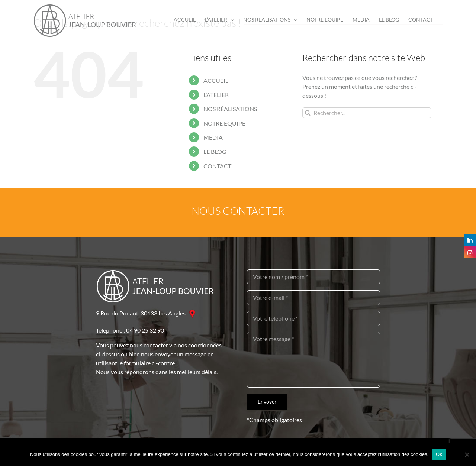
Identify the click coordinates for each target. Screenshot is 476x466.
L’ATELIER (216, 95)
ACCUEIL (216, 80)
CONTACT (217, 166)
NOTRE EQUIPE (224, 123)
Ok (439, 454)
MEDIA (213, 137)
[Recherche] (308, 113)
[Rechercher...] (367, 113)
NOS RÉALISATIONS (230, 109)
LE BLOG (215, 151)
